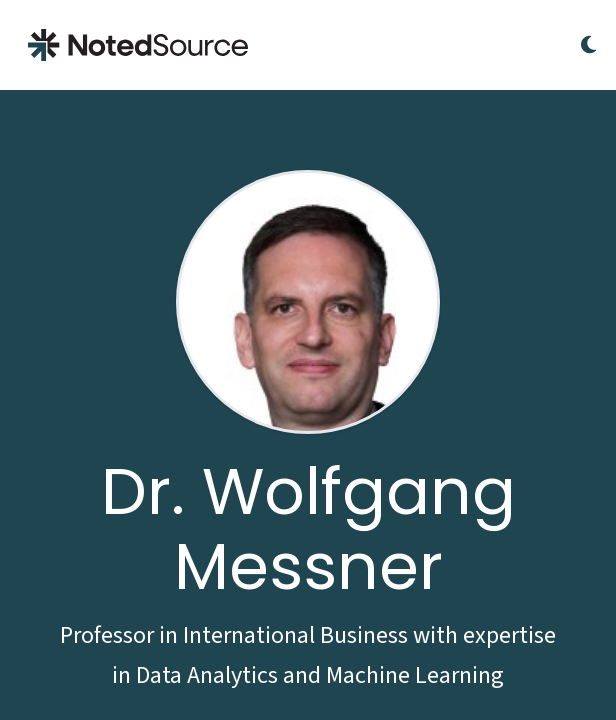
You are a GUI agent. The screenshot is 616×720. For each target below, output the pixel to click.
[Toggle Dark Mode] (588, 45)
